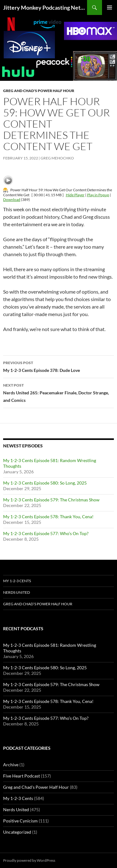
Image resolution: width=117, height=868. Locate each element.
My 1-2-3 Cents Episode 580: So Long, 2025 (45, 483)
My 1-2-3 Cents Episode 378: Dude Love (58, 366)
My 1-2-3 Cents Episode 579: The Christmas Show (51, 500)
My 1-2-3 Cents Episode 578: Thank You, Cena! (48, 517)
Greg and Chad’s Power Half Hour (38, 604)
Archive (11, 765)
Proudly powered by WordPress (29, 860)
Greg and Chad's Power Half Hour (39, 91)
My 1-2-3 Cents (17, 581)
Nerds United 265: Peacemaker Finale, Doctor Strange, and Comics (58, 392)
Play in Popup (98, 195)
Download (12, 200)
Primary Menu (110, 7)
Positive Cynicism (20, 821)
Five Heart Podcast (22, 776)
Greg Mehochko (57, 158)
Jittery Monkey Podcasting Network (45, 7)
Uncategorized (17, 832)
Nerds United (17, 592)
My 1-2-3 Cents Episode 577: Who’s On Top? (46, 533)
